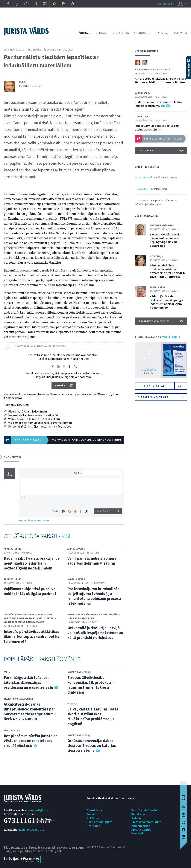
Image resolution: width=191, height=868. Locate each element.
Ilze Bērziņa (156, 256)
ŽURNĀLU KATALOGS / (157, 337)
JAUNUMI (162, 33)
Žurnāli (92, 814)
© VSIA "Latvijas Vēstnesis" (106, 847)
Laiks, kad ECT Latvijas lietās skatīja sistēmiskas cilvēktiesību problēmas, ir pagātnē (93, 716)
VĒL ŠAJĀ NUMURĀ (147, 51)
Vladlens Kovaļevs (15, 622)
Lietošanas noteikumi (146, 822)
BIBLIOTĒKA (120, 33)
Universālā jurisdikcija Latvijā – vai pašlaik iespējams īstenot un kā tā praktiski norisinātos (95, 633)
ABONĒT (60, 385)
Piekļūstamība (141, 830)
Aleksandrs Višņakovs (162, 225)
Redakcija (138, 814)
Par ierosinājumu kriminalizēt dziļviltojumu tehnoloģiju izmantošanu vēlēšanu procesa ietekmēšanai (94, 596)
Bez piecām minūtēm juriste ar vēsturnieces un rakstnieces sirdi (30, 741)
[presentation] (103, 501)
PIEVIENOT (103, 511)
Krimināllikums (159, 189)
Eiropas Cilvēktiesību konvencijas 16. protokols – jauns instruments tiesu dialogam (91, 685)
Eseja (7, 672)
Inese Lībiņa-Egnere (15, 614)
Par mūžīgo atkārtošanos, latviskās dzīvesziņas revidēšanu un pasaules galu (28, 682)
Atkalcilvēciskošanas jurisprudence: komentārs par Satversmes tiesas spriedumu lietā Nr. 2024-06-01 (30, 712)
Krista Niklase (86, 618)
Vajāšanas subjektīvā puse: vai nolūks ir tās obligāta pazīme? (30, 591)
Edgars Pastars (26, 618)
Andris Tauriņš (162, 69)
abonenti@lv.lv (38, 810)
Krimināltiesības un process (161, 321)
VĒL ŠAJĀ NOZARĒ (146, 216)
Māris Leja (107, 614)
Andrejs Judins (30, 86)
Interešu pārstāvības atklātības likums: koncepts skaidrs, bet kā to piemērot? (32, 636)
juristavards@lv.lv (32, 830)
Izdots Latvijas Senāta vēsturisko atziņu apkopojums (157, 127)
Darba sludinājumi (99, 822)
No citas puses (12, 730)
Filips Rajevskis (35, 622)
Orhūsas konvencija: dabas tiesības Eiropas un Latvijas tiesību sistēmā (92, 745)
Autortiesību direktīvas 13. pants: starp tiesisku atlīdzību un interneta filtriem (160, 80)
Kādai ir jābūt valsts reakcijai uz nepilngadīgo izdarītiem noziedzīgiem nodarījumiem (32, 563)
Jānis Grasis (93, 614)
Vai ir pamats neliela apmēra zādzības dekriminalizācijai (92, 561)
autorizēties (166, 4)
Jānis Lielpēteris (46, 618)
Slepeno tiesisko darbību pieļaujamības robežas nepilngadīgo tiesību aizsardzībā (166, 240)
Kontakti (137, 833)
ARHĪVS (178, 33)
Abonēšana (94, 810)
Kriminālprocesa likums (164, 177)
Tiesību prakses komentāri (19, 699)
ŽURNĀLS (85, 33)
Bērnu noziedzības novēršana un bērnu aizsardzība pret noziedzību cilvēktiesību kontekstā (168, 271)
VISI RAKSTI (161, 151)
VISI (66, 536)
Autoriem (138, 818)
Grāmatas (93, 826)
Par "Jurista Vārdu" (145, 810)
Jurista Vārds (143, 93)
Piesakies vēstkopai (161, 397)
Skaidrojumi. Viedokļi (60, 50)
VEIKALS (101, 33)
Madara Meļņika (143, 69)
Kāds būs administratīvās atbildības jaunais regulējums (158, 104)
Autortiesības (141, 826)
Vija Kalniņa (141, 117)
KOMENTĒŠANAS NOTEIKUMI (34, 521)
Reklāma (93, 818)
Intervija (72, 704)
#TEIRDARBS (143, 33)
